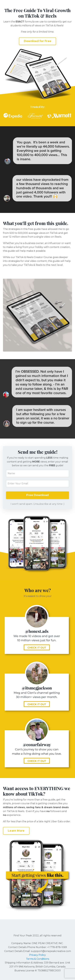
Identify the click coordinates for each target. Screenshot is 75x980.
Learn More (16, 831)
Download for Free (37, 41)
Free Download (37, 495)
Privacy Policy (37, 955)
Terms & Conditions (38, 959)
